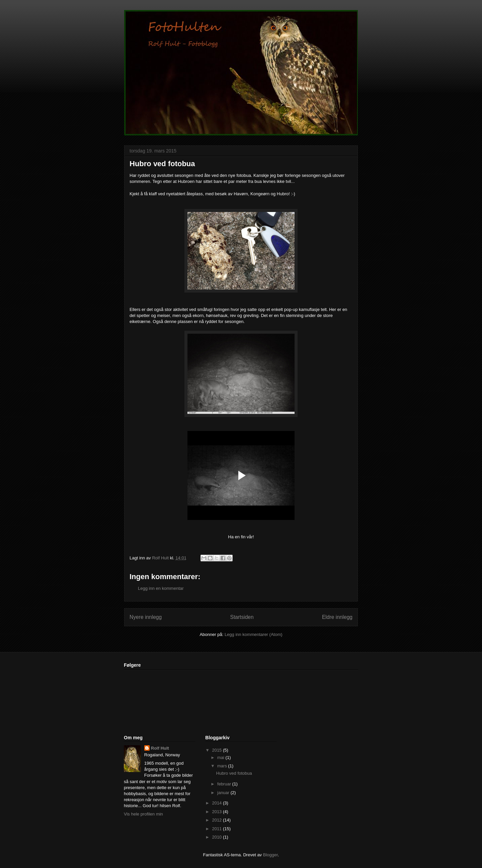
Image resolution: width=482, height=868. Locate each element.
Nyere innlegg (146, 617)
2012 (217, 820)
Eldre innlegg (337, 617)
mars (223, 766)
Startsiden (242, 617)
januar (224, 793)
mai (221, 757)
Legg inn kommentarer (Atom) (254, 634)
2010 (217, 837)
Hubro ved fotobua (234, 773)
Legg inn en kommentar (161, 588)
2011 (217, 829)
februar (225, 784)
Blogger (270, 855)
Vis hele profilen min (143, 814)
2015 (217, 750)
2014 (217, 803)
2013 (217, 812)
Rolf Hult (160, 748)
